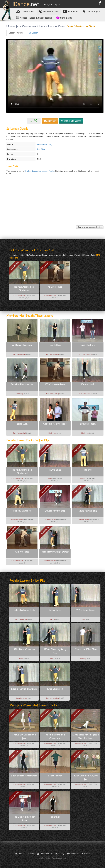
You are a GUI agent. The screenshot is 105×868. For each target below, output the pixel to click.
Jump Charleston (55, 689)
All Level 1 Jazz (55, 287)
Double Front (55, 345)
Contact (20, 854)
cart (50, 121)
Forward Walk (88, 385)
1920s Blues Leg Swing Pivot (55, 651)
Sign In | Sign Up (52, 4)
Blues (50, 478)
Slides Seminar (55, 776)
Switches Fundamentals (22, 385)
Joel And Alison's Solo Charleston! (24, 289)
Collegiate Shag (50, 519)
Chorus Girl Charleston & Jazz (24, 737)
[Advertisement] (55, 203)
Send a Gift (64, 17)
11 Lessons (45, 754)
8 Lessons (45, 530)
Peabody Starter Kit (22, 511)
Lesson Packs (25, 11)
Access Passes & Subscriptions (34, 18)
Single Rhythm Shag (88, 511)
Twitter (86, 854)
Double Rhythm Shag (55, 511)
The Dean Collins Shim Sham (24, 819)
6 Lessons (78, 448)
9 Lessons (78, 489)
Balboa (83, 478)
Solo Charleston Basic (24, 610)
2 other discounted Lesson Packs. (40, 171)
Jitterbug (83, 659)
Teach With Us (45, 854)
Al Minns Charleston (22, 345)
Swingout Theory (88, 424)
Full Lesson (33, 33)
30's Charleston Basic (55, 385)
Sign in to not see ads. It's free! (90, 227)
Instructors (71, 11)
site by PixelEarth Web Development (53, 858)
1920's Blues (55, 470)
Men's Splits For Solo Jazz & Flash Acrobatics (86, 737)
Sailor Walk (22, 424)
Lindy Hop (19, 394)
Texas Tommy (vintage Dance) (55, 552)
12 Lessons (45, 490)
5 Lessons (76, 713)
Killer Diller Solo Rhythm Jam (86, 778)
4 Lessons (15, 754)
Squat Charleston (88, 345)
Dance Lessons (49, 11)
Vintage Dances (17, 519)
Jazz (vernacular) (44, 144)
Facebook (73, 854)
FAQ (31, 854)
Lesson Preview (16, 33)
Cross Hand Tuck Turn (86, 650)
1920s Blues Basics (86, 610)
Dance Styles (91, 11)
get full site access (71, 121)
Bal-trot (88, 470)
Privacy (60, 854)
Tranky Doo (55, 817)
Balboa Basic (55, 610)
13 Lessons (45, 448)
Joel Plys (41, 149)
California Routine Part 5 (55, 424)
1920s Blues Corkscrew (24, 650)
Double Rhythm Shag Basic (24, 689)
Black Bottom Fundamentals (24, 776)
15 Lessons (15, 266)
